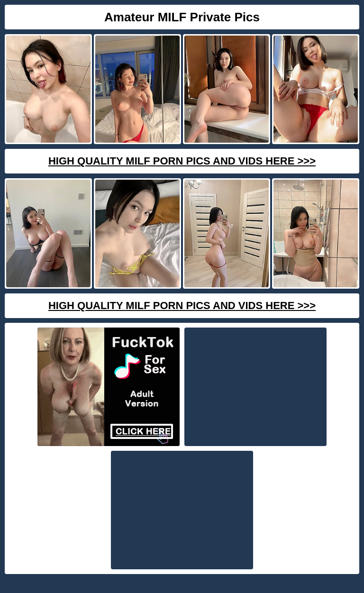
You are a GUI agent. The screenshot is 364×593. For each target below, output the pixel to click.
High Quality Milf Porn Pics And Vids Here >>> (182, 161)
